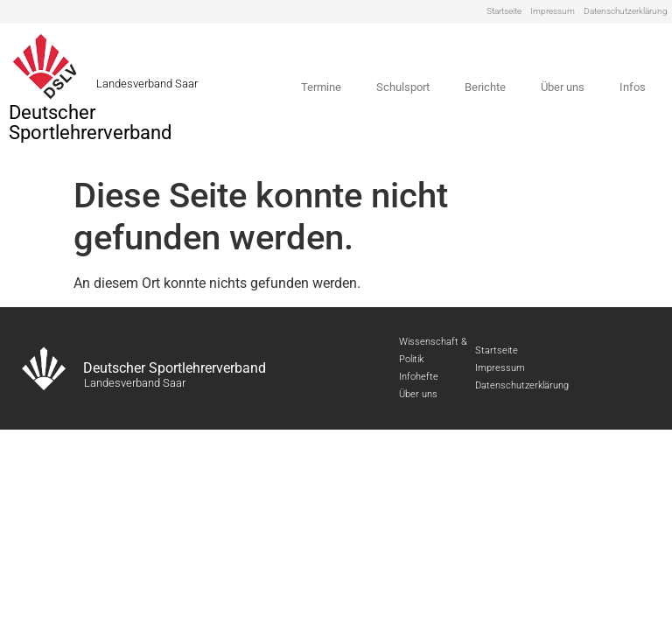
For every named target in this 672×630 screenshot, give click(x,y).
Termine (321, 87)
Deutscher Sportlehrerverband (90, 122)
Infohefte (419, 377)
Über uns (563, 87)
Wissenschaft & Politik (433, 350)
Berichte (485, 87)
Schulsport (403, 87)
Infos (633, 87)
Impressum (553, 11)
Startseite (504, 11)
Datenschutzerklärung (626, 11)
